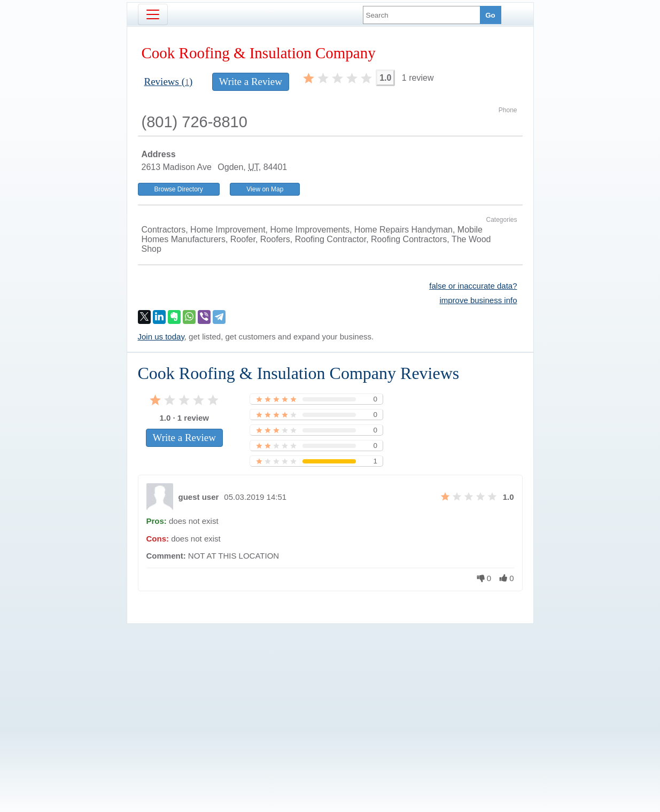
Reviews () (169, 82)
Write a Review (251, 82)
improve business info (478, 300)
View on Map (265, 189)
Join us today (161, 337)
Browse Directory (179, 189)
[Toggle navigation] (153, 14)
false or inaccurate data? (473, 286)
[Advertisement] (330, 700)
